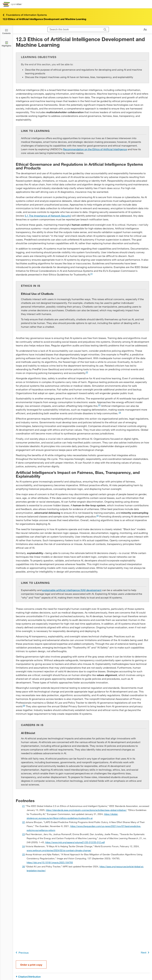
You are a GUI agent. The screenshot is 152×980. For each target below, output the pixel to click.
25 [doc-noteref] (98, 516)
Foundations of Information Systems (25, 15)
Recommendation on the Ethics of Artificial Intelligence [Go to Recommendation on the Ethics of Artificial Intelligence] (95, 149)
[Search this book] (75, 29)
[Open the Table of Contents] (6, 31)
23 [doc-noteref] (99, 405)
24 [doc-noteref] (120, 412)
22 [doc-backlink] (24, 822)
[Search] (105, 29)
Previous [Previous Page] (22, 953)
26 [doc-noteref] (24, 706)
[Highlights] (6, 44)
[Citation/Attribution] (82, 977)
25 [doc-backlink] (24, 854)
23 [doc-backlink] (24, 834)
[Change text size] (145, 29)
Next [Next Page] (146, 953)
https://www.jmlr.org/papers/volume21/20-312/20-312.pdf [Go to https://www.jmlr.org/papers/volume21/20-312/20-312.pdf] (75, 842)
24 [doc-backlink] (24, 846)
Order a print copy (31, 965)
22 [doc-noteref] (87, 372)
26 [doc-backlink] (24, 866)
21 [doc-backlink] (24, 806)
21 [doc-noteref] (92, 274)
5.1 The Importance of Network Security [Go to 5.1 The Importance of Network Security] (48, 216)
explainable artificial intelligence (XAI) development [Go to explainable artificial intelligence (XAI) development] (72, 590)
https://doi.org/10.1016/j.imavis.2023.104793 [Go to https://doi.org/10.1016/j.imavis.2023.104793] (50, 862)
